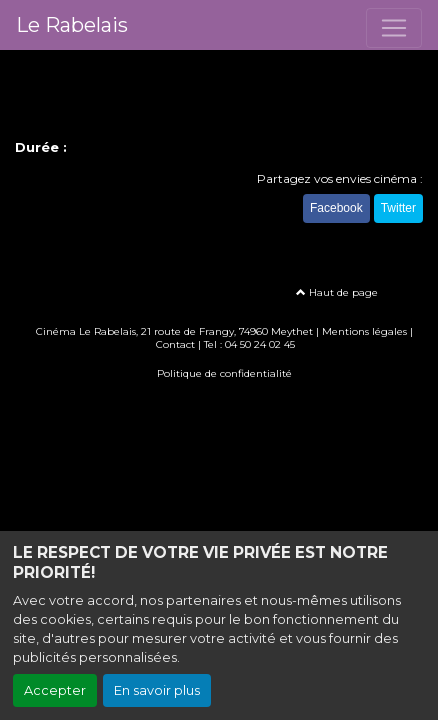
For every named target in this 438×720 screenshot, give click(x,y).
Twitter (398, 208)
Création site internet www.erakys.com (219, 402)
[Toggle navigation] (394, 28)
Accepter (55, 690)
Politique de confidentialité (224, 373)
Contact (175, 344)
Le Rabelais (72, 25)
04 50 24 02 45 (260, 344)
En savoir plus (157, 690)
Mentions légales (364, 331)
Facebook (336, 208)
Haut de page (337, 292)
